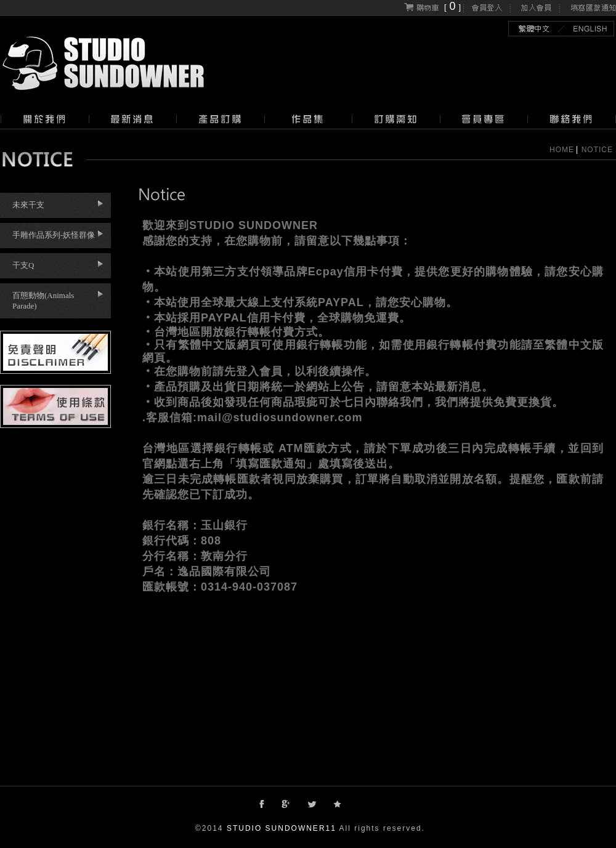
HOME (562, 150)
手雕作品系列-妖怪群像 (54, 235)
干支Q (23, 265)
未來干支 (28, 205)
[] (432, 7)
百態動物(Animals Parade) (43, 301)
